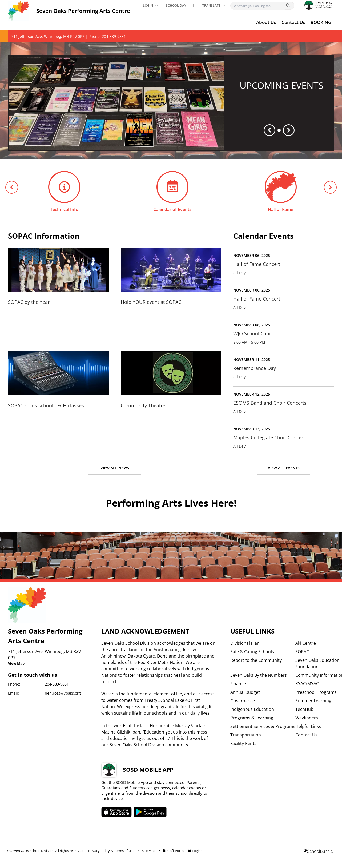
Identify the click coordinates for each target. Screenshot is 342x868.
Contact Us (293, 22)
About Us (266, 22)
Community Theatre (143, 405)
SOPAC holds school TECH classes (46, 405)
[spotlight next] (289, 130)
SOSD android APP (150, 812)
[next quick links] (330, 187)
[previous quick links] (12, 187)
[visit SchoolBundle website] (318, 852)
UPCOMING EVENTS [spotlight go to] (282, 85)
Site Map (149, 851)
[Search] (259, 6)
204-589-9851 (57, 684)
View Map (16, 663)
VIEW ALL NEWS (115, 468)
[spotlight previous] (269, 130)
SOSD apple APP (116, 812)
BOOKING (321, 22)
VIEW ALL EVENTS (284, 468)
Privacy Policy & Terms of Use (111, 851)
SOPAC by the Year (29, 302)
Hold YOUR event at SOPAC (151, 302)
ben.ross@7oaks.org (63, 693)
